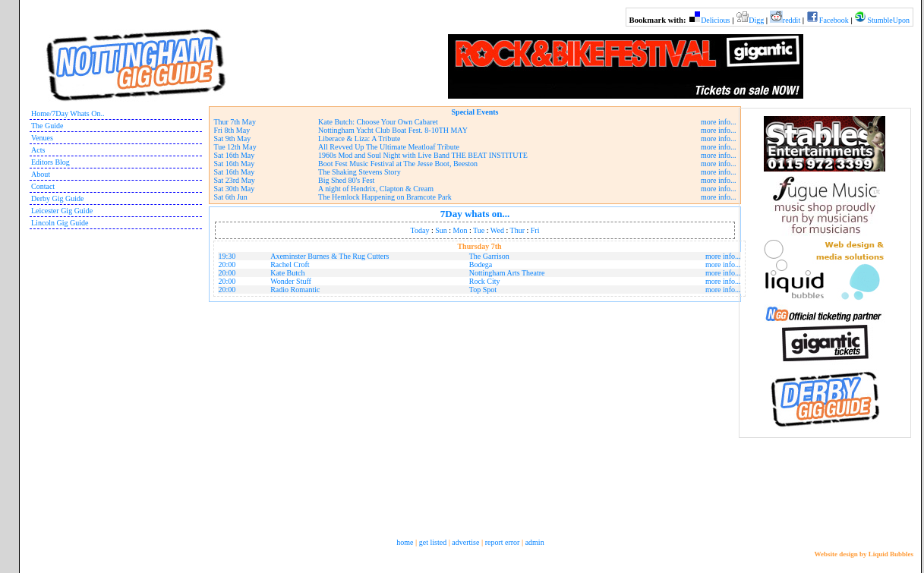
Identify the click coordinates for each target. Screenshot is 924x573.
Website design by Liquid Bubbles (864, 554)
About (41, 174)
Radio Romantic (295, 290)
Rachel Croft (290, 264)
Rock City (485, 281)
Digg (756, 20)
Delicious (715, 20)
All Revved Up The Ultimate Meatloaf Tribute (389, 147)
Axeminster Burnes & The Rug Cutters (330, 256)
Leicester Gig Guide (62, 211)
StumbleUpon (888, 20)
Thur (517, 230)
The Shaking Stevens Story (360, 172)
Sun (441, 230)
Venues (42, 138)
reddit (792, 20)
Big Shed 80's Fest (346, 180)
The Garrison (489, 256)
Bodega (481, 264)
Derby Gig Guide (57, 198)
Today (420, 230)
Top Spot (483, 290)
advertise (465, 542)
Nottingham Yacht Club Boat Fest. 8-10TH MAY (393, 130)
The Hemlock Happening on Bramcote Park (385, 197)
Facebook (834, 20)
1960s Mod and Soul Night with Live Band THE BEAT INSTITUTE (423, 155)
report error (503, 542)
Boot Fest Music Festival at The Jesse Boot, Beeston (398, 164)
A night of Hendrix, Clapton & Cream (376, 189)
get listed (433, 542)
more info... (719, 122)
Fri (535, 230)
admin (535, 542)
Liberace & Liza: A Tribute (359, 139)
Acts (38, 150)
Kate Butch (287, 273)
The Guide (47, 126)
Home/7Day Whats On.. (68, 113)
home (405, 542)
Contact (43, 186)
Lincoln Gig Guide (60, 223)
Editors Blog (50, 162)
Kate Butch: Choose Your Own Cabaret (378, 122)
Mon (460, 230)
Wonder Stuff (291, 281)
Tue (479, 230)
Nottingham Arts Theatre (507, 273)
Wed (497, 230)
